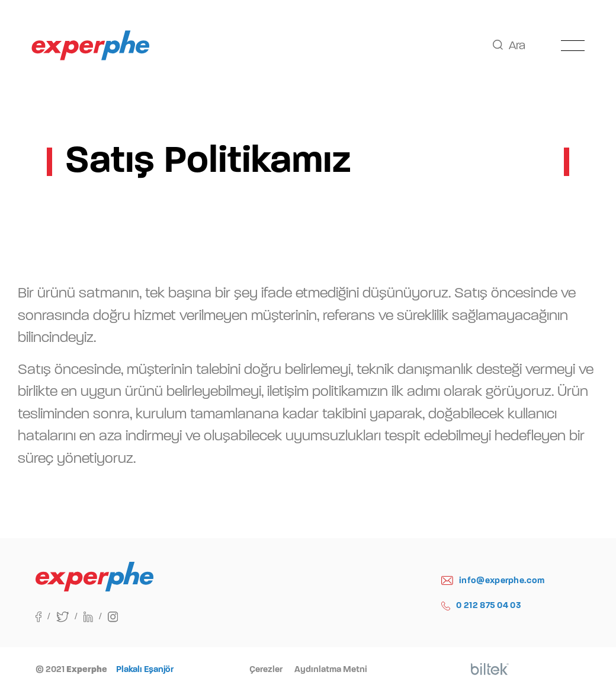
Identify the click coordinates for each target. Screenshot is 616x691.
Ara (509, 45)
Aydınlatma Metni (331, 669)
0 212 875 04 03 (481, 605)
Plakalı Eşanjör (145, 669)
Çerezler (266, 669)
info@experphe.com (493, 580)
